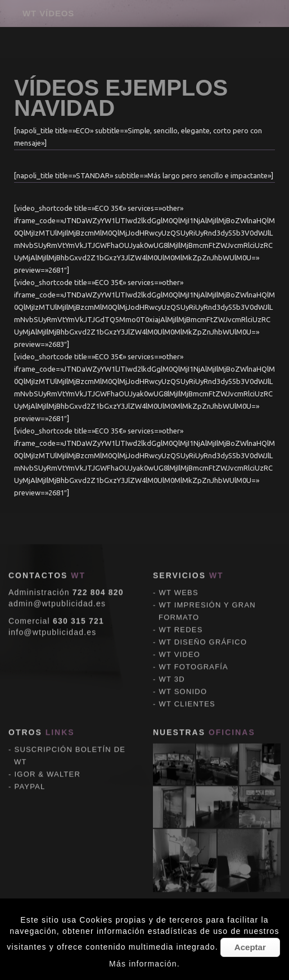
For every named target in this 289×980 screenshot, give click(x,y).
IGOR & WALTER (48, 622)
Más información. (144, 964)
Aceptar (250, 947)
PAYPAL (30, 634)
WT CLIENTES (187, 551)
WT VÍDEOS (48, 13)
